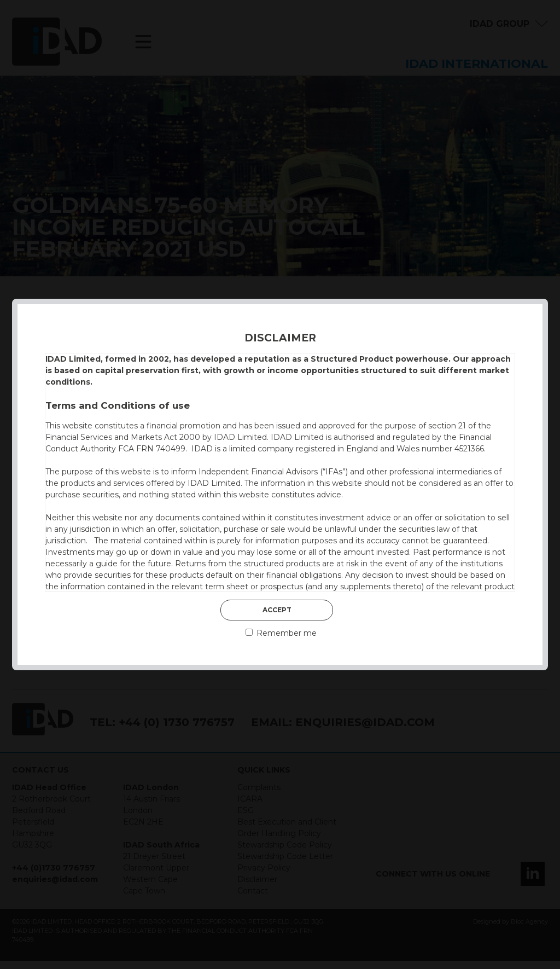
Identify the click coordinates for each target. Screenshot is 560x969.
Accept (277, 610)
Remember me (281, 633)
